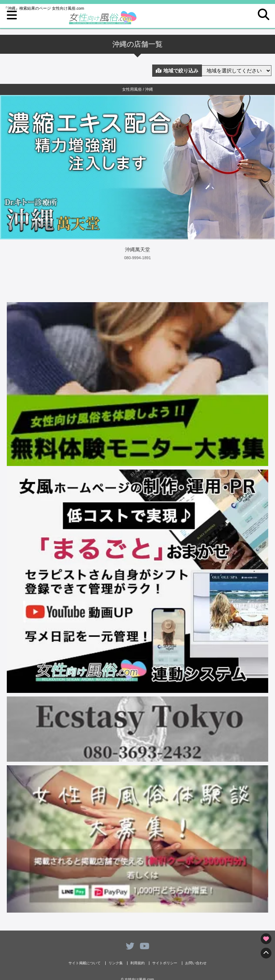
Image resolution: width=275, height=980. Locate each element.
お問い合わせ (196, 963)
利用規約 (137, 963)
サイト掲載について (85, 963)
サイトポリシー (165, 963)
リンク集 (116, 963)
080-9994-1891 (138, 258)
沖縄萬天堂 (137, 249)
